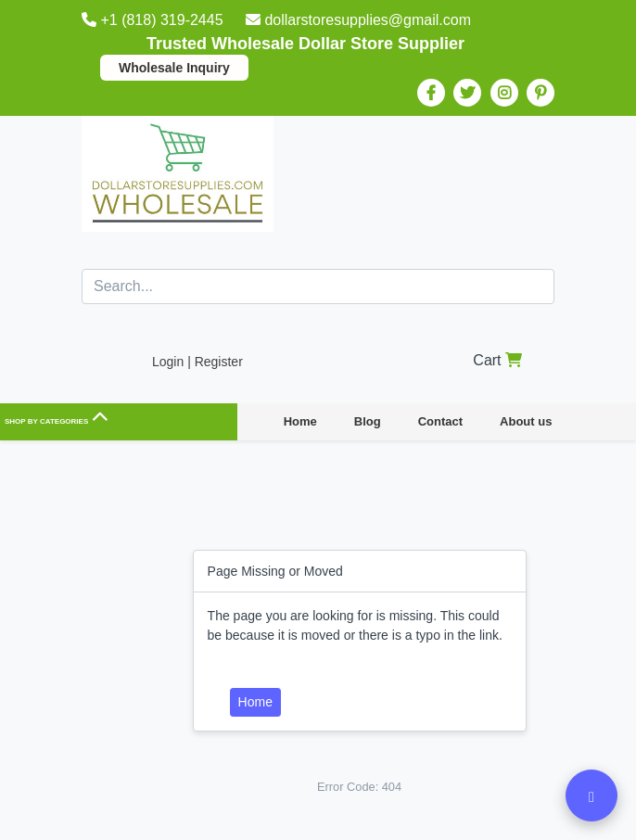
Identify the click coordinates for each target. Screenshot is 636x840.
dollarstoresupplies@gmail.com (358, 20)
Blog (368, 421)
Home (300, 421)
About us (526, 421)
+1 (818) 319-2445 (154, 20)
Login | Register (197, 362)
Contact (440, 421)
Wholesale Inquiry (174, 68)
